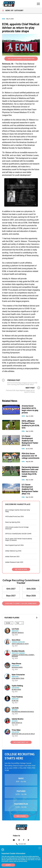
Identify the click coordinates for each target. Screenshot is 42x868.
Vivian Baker (16, 730)
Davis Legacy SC (17, 723)
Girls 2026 (31, 589)
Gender (8, 623)
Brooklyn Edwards (18, 651)
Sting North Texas (18, 678)
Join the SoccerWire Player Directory (21, 59)
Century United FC (18, 633)
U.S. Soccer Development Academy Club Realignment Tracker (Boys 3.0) (30, 489)
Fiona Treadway (17, 697)
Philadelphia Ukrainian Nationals (23, 712)
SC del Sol (15, 701)
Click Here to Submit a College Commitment (21, 604)
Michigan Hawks (17, 667)
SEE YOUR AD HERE (21, 569)
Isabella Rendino (18, 719)
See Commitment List (21, 742)
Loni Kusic (15, 629)
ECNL (4, 19)
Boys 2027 (11, 596)
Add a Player (21, 816)
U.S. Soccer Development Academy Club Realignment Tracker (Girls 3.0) (30, 441)
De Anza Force (16, 690)
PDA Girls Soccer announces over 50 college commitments (31, 456)
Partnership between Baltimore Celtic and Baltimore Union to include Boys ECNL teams (30, 472)
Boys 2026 (31, 596)
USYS (23, 416)
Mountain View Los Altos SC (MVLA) (23, 734)
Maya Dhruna (16, 664)
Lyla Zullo (15, 708)
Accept (8, 865)
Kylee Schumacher (18, 675)
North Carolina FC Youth (20, 644)
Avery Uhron (16, 640)
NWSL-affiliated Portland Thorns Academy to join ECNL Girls (31, 424)
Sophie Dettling (17, 686)
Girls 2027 (11, 589)
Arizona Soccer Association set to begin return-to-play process (30, 409)
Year (18, 623)
